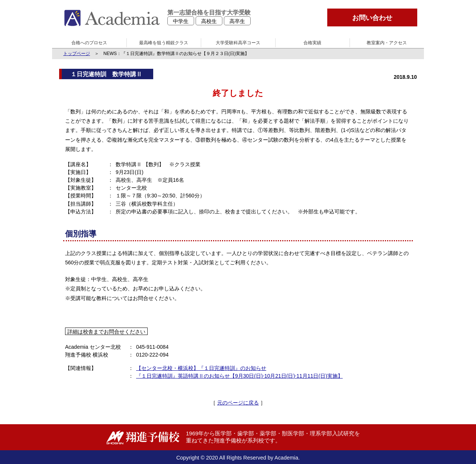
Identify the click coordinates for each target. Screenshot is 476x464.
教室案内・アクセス (387, 43)
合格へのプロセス (89, 43)
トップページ (77, 54)
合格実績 (312, 43)
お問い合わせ (372, 18)
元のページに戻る (238, 403)
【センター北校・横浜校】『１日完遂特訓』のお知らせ (201, 368)
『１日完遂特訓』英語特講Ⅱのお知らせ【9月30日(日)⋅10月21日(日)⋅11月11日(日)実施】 (239, 376)
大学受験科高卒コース (238, 43)
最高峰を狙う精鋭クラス (164, 43)
